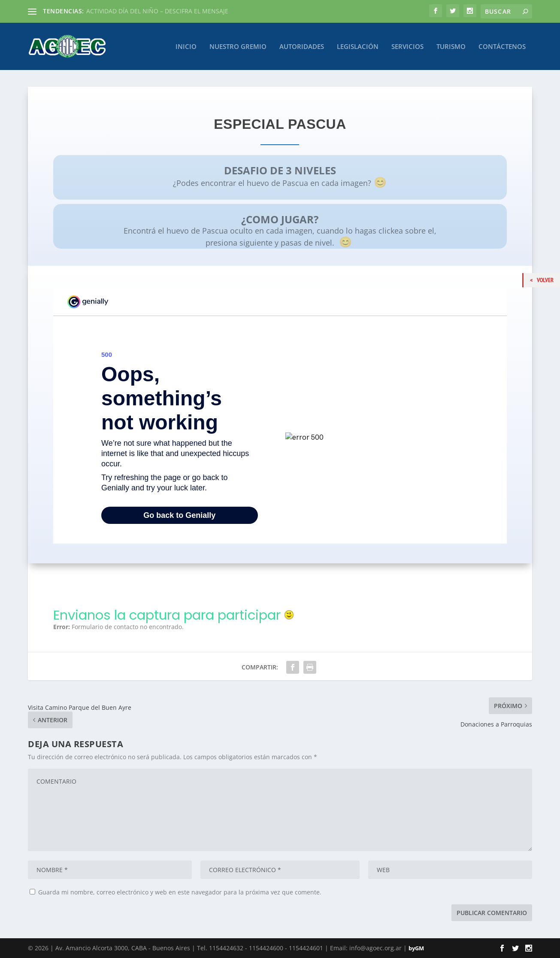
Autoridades (302, 46)
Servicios (407, 46)
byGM (416, 948)
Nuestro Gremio (238, 46)
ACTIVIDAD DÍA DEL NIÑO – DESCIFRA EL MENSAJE (157, 11)
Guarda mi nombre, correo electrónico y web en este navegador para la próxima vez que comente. (180, 892)
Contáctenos (502, 46)
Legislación (358, 46)
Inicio (186, 46)
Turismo (451, 46)
